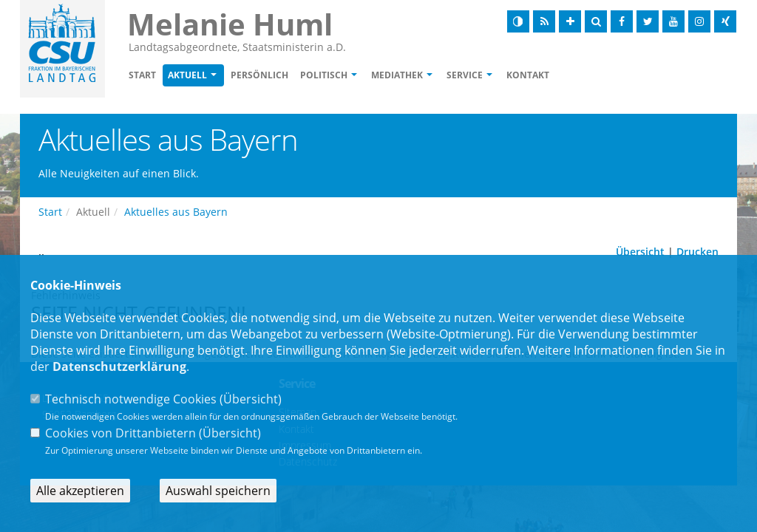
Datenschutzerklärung (119, 366)
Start (142, 75)
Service (465, 75)
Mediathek (397, 75)
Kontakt (528, 75)
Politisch (324, 75)
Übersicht (640, 252)
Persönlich (259, 75)
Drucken (697, 252)
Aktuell (187, 75)
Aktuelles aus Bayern (176, 212)
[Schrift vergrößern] (570, 21)
